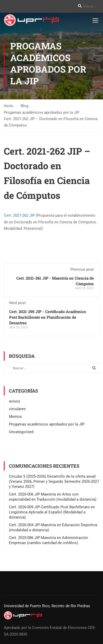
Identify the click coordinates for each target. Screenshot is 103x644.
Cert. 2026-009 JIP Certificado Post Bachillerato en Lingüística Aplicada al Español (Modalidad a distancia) (52, 512)
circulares (17, 409)
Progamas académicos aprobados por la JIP (47, 424)
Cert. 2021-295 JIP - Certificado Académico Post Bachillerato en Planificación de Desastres (48, 317)
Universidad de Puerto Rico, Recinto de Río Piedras (47, 606)
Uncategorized (21, 432)
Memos (15, 417)
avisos (15, 401)
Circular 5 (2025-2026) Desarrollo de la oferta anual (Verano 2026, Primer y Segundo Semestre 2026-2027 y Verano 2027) (54, 481)
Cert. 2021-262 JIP (19, 215)
